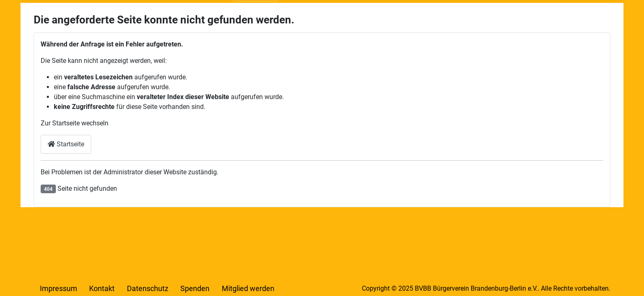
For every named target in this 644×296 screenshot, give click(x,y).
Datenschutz (148, 289)
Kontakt (102, 289)
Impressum (59, 289)
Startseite (66, 144)
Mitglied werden (248, 289)
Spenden (195, 289)
